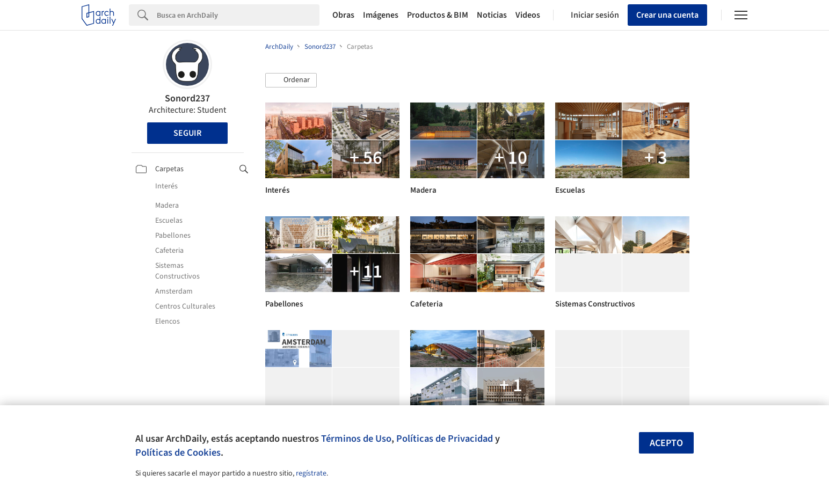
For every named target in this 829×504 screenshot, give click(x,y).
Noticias (492, 15)
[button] (291, 81)
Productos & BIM (438, 15)
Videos (528, 15)
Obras (343, 15)
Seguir (187, 133)
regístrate (311, 473)
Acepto (666, 443)
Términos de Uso (356, 439)
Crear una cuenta (667, 15)
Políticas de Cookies (178, 452)
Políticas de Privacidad (445, 439)
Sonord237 (187, 98)
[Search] (238, 15)
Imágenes (381, 15)
